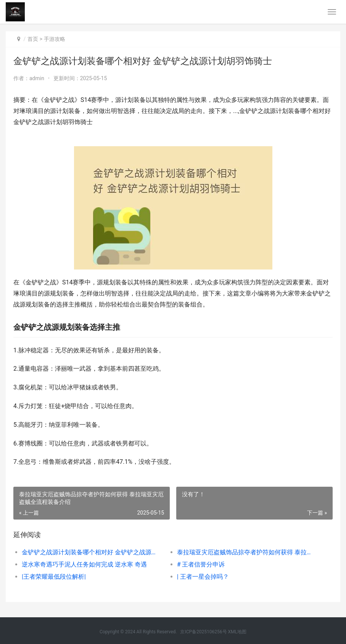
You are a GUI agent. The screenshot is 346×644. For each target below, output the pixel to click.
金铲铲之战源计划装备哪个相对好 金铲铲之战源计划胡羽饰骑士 (92, 552)
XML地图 (237, 632)
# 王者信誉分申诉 (201, 564)
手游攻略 (55, 39)
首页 (33, 39)
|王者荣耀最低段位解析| (54, 577)
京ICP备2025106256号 (203, 632)
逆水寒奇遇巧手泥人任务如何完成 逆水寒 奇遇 (84, 564)
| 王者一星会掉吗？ (203, 577)
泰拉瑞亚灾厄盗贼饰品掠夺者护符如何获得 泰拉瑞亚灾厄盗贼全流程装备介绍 (247, 552)
